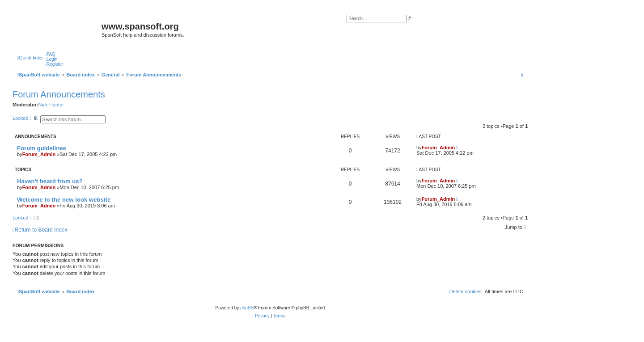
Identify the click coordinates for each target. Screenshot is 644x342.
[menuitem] (50, 54)
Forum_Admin (39, 154)
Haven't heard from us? (50, 181)
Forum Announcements (59, 94)
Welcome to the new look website (64, 200)
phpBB (247, 308)
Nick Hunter (51, 105)
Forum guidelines (42, 148)
